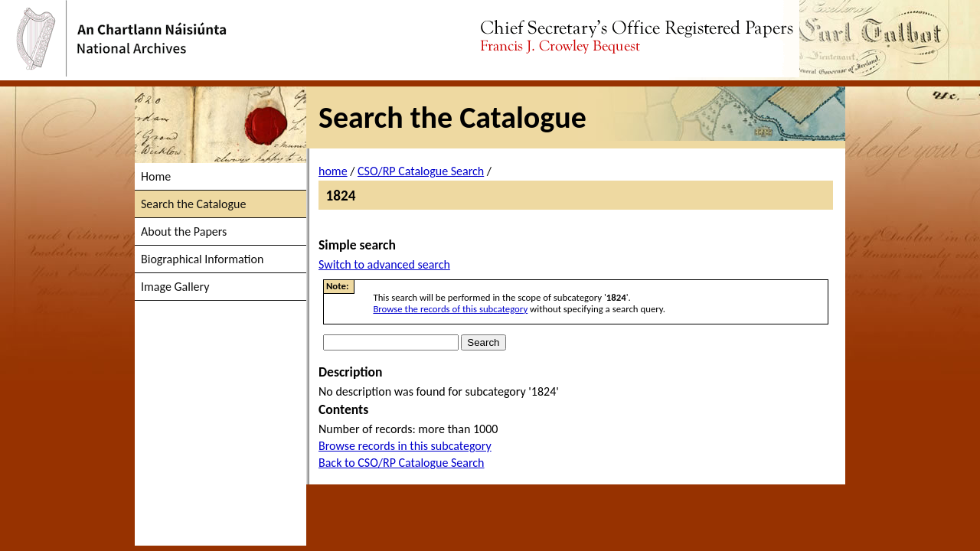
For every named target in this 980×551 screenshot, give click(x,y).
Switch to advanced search (384, 264)
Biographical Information (202, 259)
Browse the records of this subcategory (450, 309)
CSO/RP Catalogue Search (421, 171)
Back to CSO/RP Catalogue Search (402, 463)
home (333, 171)
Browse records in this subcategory (405, 446)
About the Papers (184, 231)
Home (156, 176)
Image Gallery (175, 287)
